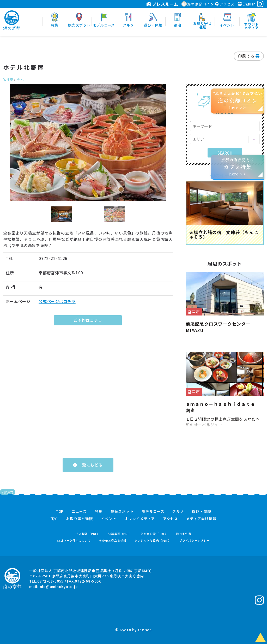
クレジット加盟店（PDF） (153, 541)
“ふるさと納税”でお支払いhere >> (238, 100)
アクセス (225, 4)
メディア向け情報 (201, 519)
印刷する (249, 56)
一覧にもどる (88, 465)
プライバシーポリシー (195, 541)
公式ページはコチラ (57, 301)
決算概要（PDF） (120, 534)
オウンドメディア (140, 519)
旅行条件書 (184, 534)
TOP (60, 512)
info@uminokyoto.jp (58, 586)
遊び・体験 (202, 512)
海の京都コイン (198, 4)
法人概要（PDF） (88, 534)
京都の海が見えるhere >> (238, 167)
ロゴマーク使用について (74, 541)
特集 (99, 512)
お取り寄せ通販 (80, 519)
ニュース (79, 512)
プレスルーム (162, 4)
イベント (109, 519)
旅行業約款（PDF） (154, 534)
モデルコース (153, 512)
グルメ (178, 512)
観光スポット (122, 512)
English (246, 4)
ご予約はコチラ (88, 320)
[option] (88, 143)
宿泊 (54, 519)
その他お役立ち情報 (113, 541)
